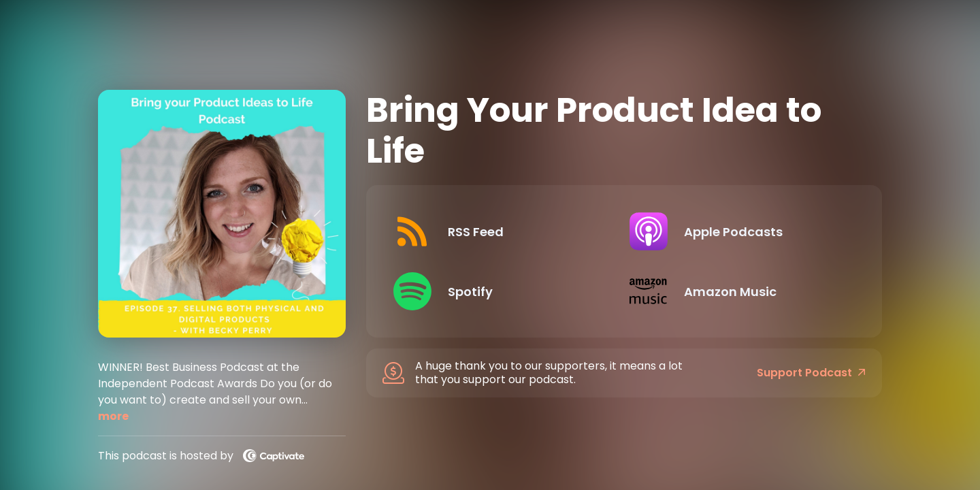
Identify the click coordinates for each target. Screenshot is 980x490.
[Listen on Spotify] (501, 291)
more (113, 416)
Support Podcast (811, 373)
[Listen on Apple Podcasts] (737, 231)
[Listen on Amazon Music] (737, 291)
